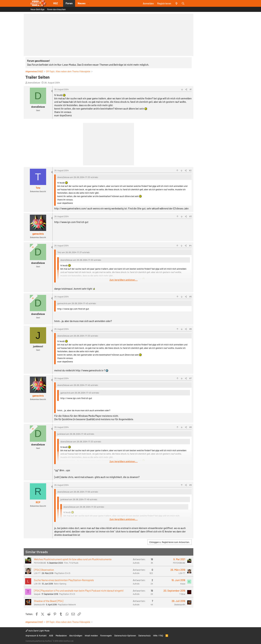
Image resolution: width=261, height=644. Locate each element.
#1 (191, 89)
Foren (69, 3)
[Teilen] (186, 89)
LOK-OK (37, 584)
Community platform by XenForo (50, 641)
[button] (60, 3)
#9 (190, 485)
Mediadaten (61, 636)
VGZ (55, 3)
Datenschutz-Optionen (125, 636)
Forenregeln (106, 636)
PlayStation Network (67, 604)
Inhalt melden (91, 636)
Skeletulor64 (39, 604)
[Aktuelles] (176, 3)
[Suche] (183, 3)
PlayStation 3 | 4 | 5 (62, 573)
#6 (190, 329)
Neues (82, 3)
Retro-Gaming (60, 584)
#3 (190, 216)
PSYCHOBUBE (40, 563)
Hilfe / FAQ (158, 636)
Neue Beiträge (37, 9)
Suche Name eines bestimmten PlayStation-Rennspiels (64, 580)
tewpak (37, 594)
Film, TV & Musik (71, 563)
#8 (190, 427)
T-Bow (182, 594)
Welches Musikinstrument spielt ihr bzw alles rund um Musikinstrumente (73, 559)
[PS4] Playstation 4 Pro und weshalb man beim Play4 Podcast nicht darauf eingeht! (79, 591)
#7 (190, 378)
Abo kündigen (76, 636)
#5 (190, 297)
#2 (190, 170)
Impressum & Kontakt (36, 636)
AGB (51, 636)
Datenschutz (144, 636)
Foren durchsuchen (56, 9)
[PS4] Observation (44, 570)
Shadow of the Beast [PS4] (49, 601)
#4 (190, 246)
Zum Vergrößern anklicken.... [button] (124, 280)
